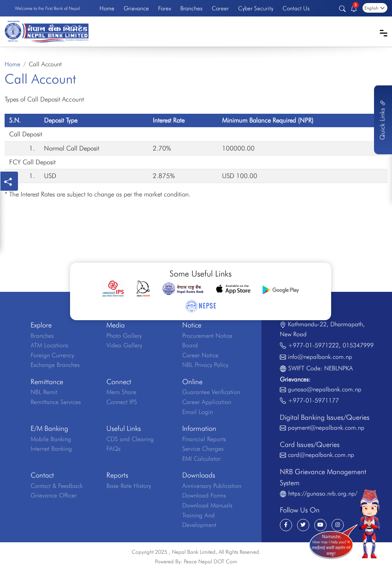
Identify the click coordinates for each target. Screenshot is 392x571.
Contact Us (296, 8)
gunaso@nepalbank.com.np (325, 389)
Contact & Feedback (57, 486)
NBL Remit (44, 392)
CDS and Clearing (130, 439)
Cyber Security (256, 8)
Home (107, 8)
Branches (191, 8)
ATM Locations (49, 345)
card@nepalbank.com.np (321, 455)
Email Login (198, 412)
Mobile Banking (51, 439)
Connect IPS (122, 402)
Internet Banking (51, 449)
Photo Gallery (124, 336)
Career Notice (200, 355)
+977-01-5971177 (313, 400)
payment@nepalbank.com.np (326, 428)
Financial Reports (204, 439)
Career (220, 8)
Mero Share (121, 392)
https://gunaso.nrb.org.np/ (323, 493)
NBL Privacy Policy (205, 365)
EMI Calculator (201, 459)
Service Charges (203, 449)
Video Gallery (124, 345)
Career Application (207, 402)
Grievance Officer (54, 495)
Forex (165, 8)
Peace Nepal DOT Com (210, 561)
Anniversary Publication (212, 486)
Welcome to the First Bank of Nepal (47, 8)
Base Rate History (129, 486)
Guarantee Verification (211, 392)
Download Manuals (207, 505)
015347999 (358, 345)
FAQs (114, 449)
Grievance (136, 8)
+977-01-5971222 (313, 345)
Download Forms (204, 495)
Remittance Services (56, 402)
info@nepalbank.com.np (320, 357)
